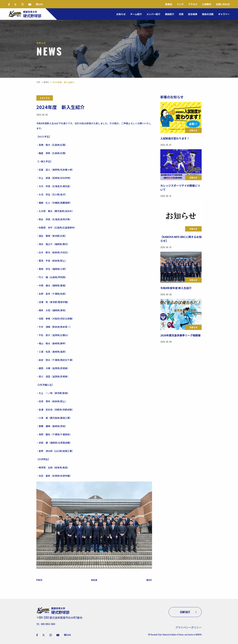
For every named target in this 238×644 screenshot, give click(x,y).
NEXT (149, 580)
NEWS (46, 82)
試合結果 (193, 14)
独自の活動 (208, 14)
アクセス (193, 4)
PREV (39, 580)
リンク (180, 4)
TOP (38, 82)
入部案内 (207, 4)
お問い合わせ (223, 4)
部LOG (39, 4)
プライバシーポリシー (188, 627)
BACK (94, 580)
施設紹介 (170, 14)
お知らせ (121, 14)
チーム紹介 (136, 14)
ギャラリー (224, 14)
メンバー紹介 (153, 14)
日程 (181, 14)
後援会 (169, 4)
